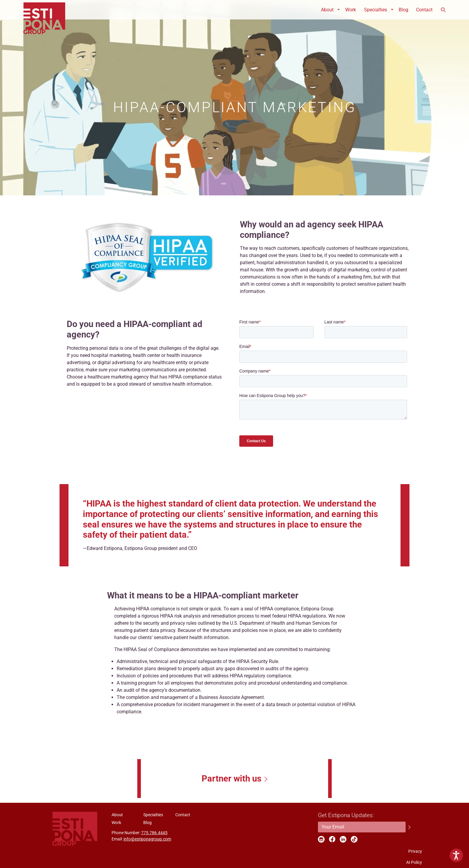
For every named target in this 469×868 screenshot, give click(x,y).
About (327, 10)
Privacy (415, 851)
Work (351, 10)
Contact (424, 10)
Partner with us (232, 779)
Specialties (376, 10)
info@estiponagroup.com (147, 839)
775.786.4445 (154, 833)
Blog (403, 10)
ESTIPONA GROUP (44, 10)
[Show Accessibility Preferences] (456, 855)
